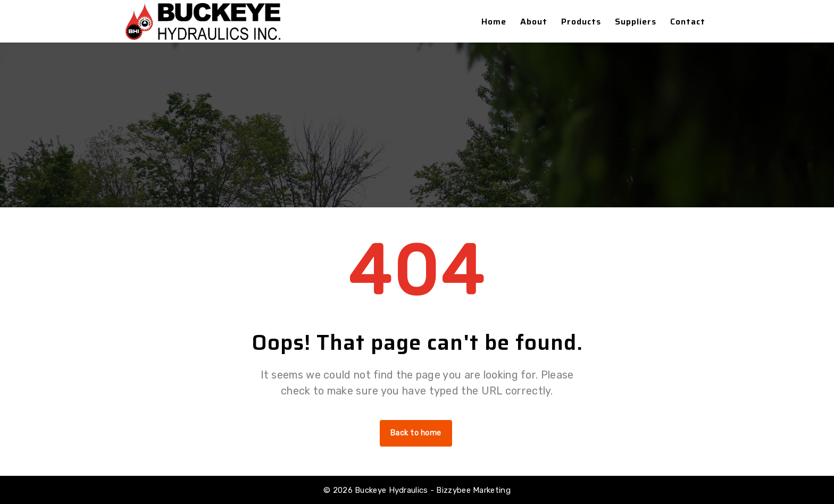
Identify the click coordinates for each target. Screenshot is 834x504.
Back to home (416, 433)
